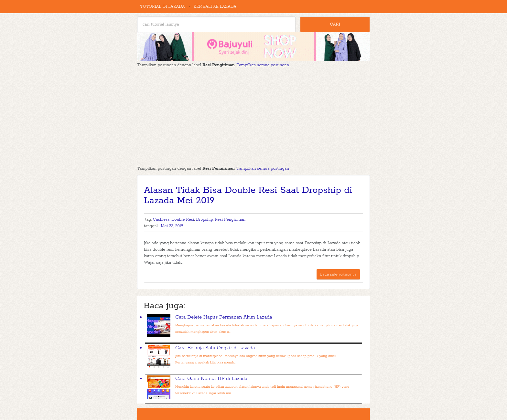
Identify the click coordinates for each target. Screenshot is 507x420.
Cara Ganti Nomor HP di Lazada (211, 378)
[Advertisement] (253, 117)
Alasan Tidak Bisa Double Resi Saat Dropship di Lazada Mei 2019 (248, 195)
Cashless (161, 220)
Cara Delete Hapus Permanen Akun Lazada (224, 317)
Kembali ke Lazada (215, 7)
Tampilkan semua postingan (263, 65)
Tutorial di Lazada (163, 7)
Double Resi (183, 220)
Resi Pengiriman (230, 220)
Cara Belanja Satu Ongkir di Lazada (215, 348)
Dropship (204, 220)
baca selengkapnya (338, 274)
